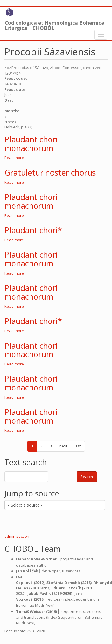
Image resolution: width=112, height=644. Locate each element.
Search (87, 477)
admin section (17, 536)
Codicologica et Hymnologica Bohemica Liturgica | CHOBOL (55, 24)
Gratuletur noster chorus (50, 172)
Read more (14, 158)
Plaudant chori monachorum (31, 144)
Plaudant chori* (33, 230)
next (63, 446)
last (78, 446)
